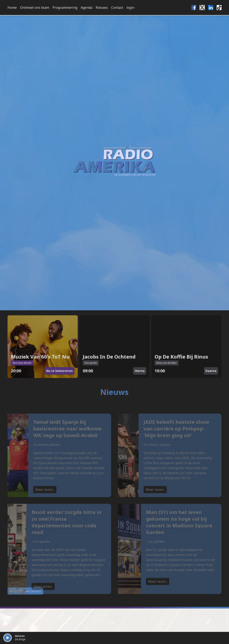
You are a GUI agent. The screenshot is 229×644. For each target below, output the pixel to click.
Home (12, 8)
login (130, 8)
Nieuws (102, 8)
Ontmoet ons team (35, 8)
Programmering (65, 8)
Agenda (87, 8)
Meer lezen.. (45, 497)
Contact (117, 8)
